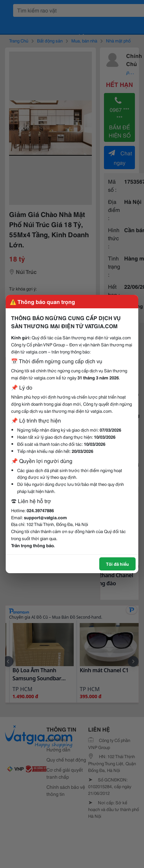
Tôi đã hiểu (117, 564)
